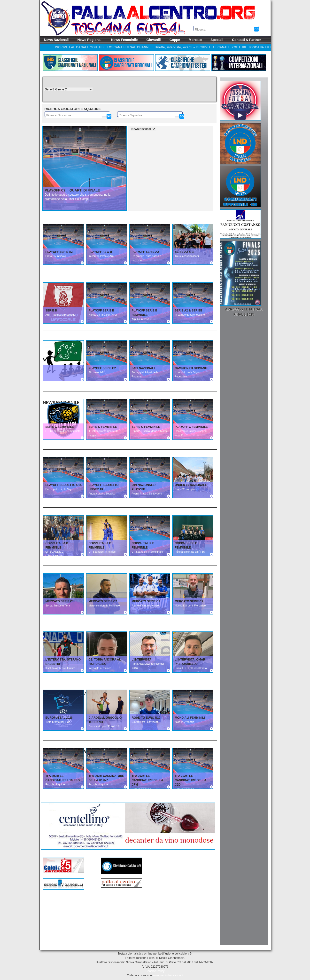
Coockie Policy (155, 971)
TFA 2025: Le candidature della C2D (191, 780)
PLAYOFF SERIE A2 (59, 252)
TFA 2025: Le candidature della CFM (147, 780)
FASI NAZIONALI (143, 368)
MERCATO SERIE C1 (60, 601)
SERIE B (51, 311)
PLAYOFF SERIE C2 (102, 368)
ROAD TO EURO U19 (146, 718)
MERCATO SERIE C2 (103, 601)
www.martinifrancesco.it (168, 975)
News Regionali (90, 40)
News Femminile (124, 40)
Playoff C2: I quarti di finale (72, 190)
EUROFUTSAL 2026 (59, 718)
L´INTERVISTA (142, 660)
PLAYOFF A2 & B (100, 252)
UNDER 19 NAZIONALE (191, 485)
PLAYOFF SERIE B (101, 311)
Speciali (217, 40)
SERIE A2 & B (184, 252)
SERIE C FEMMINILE (60, 427)
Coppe (175, 40)
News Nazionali (56, 40)
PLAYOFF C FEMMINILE (191, 427)
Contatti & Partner (247, 40)
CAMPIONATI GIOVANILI (192, 368)
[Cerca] (109, 116)
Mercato (195, 40)
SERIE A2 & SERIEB (189, 311)
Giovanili (154, 40)
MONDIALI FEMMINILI (190, 718)
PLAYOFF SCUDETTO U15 (64, 485)
